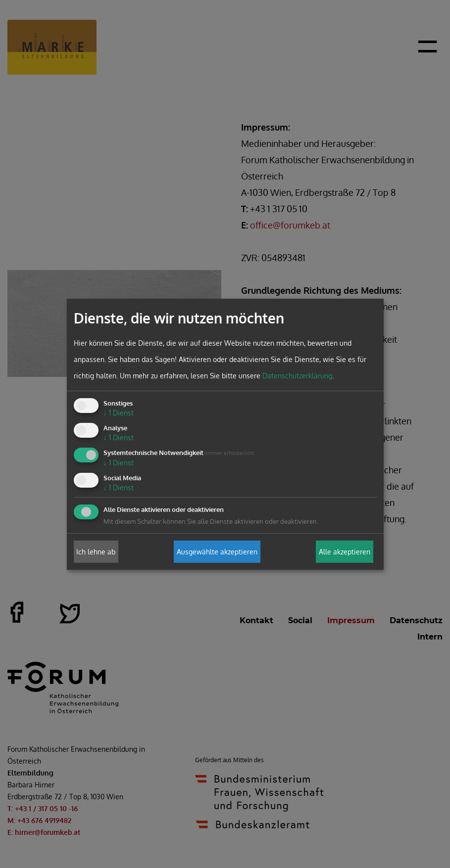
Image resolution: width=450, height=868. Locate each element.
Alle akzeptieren (345, 552)
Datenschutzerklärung (297, 376)
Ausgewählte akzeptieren (217, 552)
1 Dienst (119, 413)
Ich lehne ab (96, 552)
